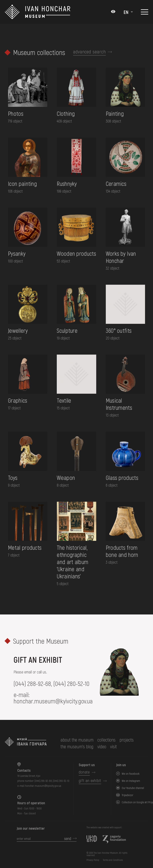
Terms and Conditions (113, 860)
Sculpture (67, 330)
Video (102, 746)
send (68, 838)
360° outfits (119, 330)
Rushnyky (67, 183)
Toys (13, 477)
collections (106, 740)
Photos (16, 113)
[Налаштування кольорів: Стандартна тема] (113, 12)
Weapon (66, 477)
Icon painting (22, 183)
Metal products (25, 547)
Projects (127, 740)
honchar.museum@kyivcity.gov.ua (53, 701)
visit (113, 746)
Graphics (18, 400)
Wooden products (76, 253)
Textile (64, 400)
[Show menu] (145, 12)
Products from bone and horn (122, 551)
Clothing (66, 113)
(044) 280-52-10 (71, 683)
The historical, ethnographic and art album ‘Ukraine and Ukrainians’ (73, 562)
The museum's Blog (77, 746)
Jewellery (18, 330)
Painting (115, 113)
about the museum (77, 740)
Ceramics (116, 183)
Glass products (122, 477)
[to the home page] (26, 743)
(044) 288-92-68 (32, 683)
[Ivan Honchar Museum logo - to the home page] (39, 12)
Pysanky (17, 253)
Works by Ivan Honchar (121, 257)
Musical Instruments (119, 404)
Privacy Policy (93, 860)
